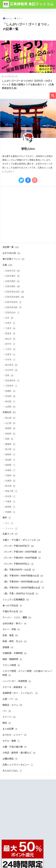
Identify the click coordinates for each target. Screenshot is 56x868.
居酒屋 (8, 647)
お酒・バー (10, 699)
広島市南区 (13, 287)
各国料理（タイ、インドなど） (20, 693)
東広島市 (11, 365)
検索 (53, 96)
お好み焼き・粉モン (15, 624)
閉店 (7, 723)
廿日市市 (11, 370)
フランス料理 (11, 665)
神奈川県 (11, 491)
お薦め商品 (10, 759)
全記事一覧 (11, 247)
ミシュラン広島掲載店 (16, 600)
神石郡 (10, 402)
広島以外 (9, 412)
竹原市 (10, 323)
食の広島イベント (14, 259)
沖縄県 (10, 512)
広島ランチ (10, 534)
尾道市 (10, 334)
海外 (7, 518)
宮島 (9, 376)
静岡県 (10, 507)
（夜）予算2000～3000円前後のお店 (23, 576)
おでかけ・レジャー (15, 735)
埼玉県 (10, 497)
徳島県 (10, 455)
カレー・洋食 (11, 630)
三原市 (10, 328)
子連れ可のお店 (12, 612)
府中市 (10, 344)
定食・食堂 (10, 636)
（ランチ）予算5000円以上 (18, 564)
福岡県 (10, 465)
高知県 (10, 460)
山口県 (10, 423)
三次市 (10, 349)
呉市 (9, 318)
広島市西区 (13, 281)
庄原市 (10, 355)
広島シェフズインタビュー (18, 765)
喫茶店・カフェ (12, 705)
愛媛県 (10, 444)
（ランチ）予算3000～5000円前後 (22, 558)
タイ (9, 523)
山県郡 (10, 407)
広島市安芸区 (14, 302)
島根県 (10, 428)
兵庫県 (10, 481)
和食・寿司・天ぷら (15, 642)
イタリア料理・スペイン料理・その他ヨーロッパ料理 (27, 673)
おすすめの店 (11, 253)
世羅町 (10, 391)
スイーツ (9, 717)
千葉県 (10, 502)
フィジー (11, 529)
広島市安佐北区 (15, 292)
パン (7, 711)
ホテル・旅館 (11, 741)
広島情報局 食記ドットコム (28, 4)
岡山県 (10, 418)
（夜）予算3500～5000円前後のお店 (23, 582)
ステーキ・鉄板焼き (15, 687)
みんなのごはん (12, 771)
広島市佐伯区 (14, 307)
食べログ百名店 (12, 606)
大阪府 (10, 476)
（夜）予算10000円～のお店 (19, 570)
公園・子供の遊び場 (15, 747)
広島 (7, 265)
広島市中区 (13, 271)
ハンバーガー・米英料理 (17, 681)
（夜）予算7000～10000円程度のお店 (24, 588)
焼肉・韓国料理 (12, 659)
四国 (9, 439)
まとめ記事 (10, 729)
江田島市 (11, 386)
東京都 (10, 486)
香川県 (10, 449)
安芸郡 (10, 396)
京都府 (10, 470)
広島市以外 (13, 313)
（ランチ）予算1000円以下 (18, 546)
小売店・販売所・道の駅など (19, 753)
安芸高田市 (13, 381)
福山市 (10, 339)
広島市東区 (13, 276)
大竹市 (10, 360)
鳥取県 (10, 434)
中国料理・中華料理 (15, 653)
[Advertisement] (28, 215)
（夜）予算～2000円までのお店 (20, 594)
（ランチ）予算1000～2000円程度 (22, 552)
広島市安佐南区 (15, 297)
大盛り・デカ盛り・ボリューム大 (21, 540)
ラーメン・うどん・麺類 (17, 618)
